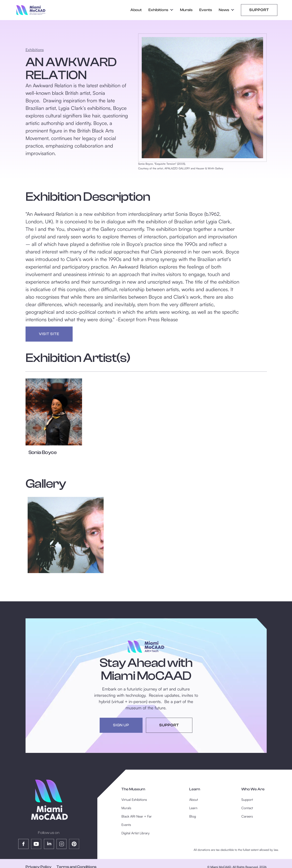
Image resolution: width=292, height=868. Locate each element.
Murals (186, 10)
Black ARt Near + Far (137, 816)
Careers (247, 816)
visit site (49, 334)
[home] (31, 10)
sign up (121, 725)
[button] (161, 10)
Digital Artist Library (136, 833)
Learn (193, 808)
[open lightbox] (66, 535)
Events (206, 10)
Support (259, 10)
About (136, 10)
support (169, 725)
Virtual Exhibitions (134, 800)
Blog (193, 816)
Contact (247, 808)
